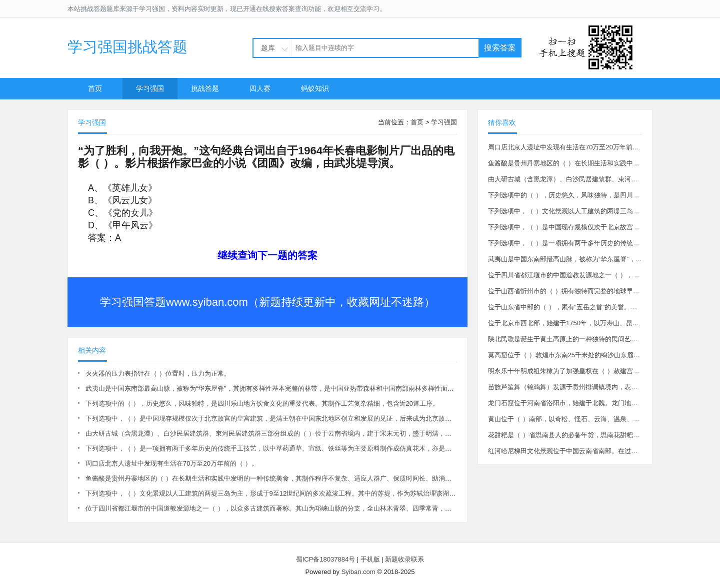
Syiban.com (358, 572)
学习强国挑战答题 (127, 47)
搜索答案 (500, 48)
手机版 (370, 559)
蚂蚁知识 (315, 88)
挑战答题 (205, 88)
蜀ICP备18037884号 (326, 559)
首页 (95, 88)
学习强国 (150, 88)
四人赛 (260, 88)
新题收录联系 (404, 559)
